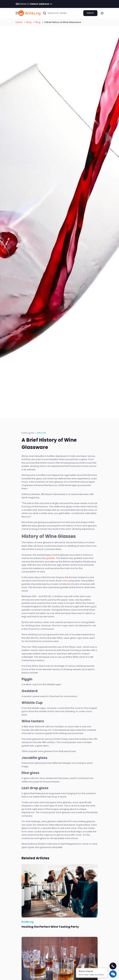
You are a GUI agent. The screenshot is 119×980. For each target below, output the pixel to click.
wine (65, 581)
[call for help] (113, 966)
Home (19, 22)
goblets (51, 558)
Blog (29, 22)
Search (90, 13)
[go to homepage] (29, 13)
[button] (17, 13)
